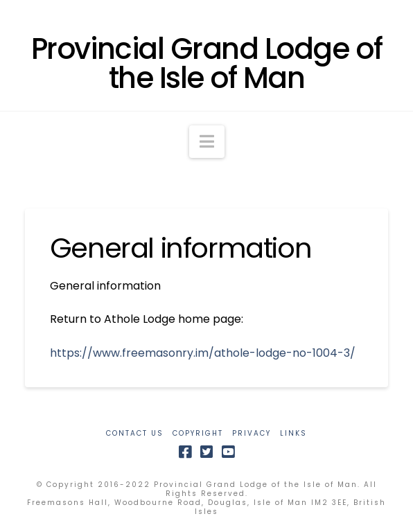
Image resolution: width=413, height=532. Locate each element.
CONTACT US (135, 433)
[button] (207, 142)
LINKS (293, 433)
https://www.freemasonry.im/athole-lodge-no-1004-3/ (203, 353)
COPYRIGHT (198, 433)
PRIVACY (252, 433)
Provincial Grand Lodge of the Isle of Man (206, 64)
